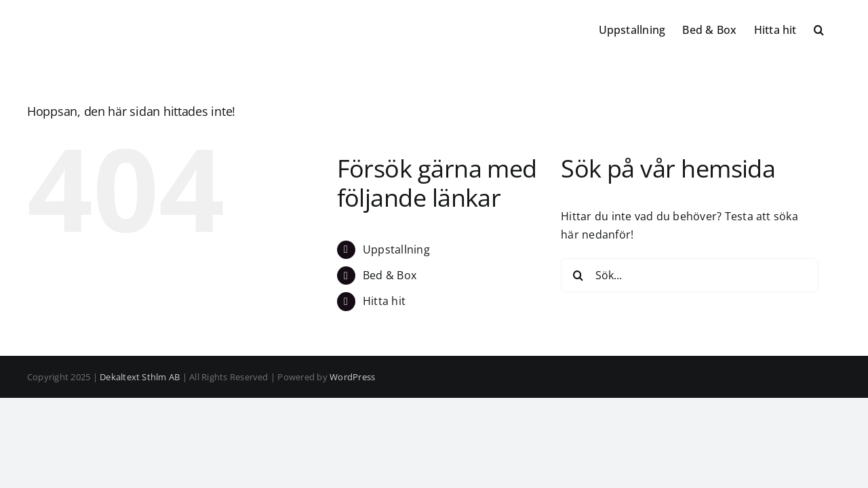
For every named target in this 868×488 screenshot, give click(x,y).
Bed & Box (390, 275)
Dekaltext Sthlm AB (140, 377)
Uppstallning (396, 249)
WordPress (352, 377)
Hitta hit (384, 301)
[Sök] (578, 275)
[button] (836, 28)
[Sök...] (690, 275)
